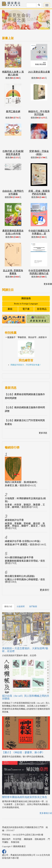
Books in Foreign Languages (26, 304)
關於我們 (6, 839)
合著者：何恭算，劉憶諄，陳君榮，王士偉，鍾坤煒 (25, 506)
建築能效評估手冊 (14, 520)
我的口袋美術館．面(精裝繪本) (21, 482)
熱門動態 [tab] (33, 606)
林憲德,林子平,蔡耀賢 (16, 545)
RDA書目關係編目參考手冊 (19, 557)
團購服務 (26, 298)
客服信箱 (15, 842)
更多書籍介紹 (46, 813)
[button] (6, 21)
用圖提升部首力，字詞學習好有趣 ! (26, 365)
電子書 (26, 309)
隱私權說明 (40, 839)
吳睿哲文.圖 (11, 485)
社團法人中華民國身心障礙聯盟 (21, 579)
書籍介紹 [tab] (8, 606)
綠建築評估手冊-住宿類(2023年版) (23, 541)
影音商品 (42, 309)
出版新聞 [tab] (21, 606)
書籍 (10, 309)
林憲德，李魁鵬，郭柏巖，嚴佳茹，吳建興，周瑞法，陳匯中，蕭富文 (25, 525)
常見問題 (17, 839)
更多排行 (45, 590)
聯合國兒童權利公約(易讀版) (20, 576)
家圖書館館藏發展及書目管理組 (21, 561)
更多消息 (43, 433)
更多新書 (48, 284)
